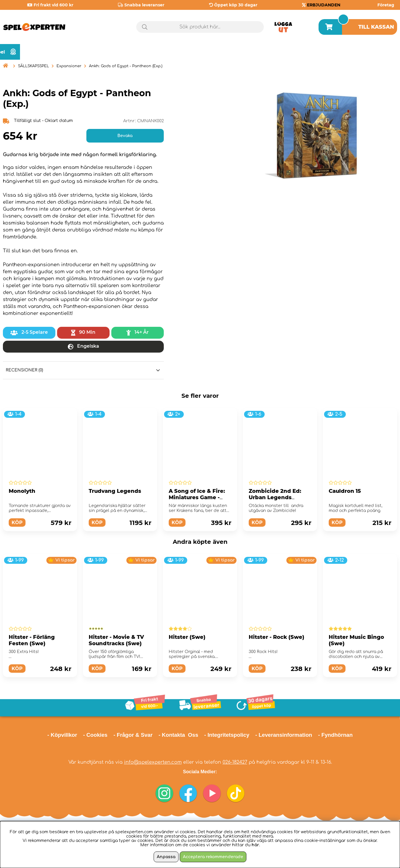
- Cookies (95, 735)
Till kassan (376, 27)
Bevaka (125, 136)
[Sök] (200, 27)
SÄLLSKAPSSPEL (33, 66)
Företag (386, 5)
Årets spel (372, 52)
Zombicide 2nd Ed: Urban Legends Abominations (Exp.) (277, 497)
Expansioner (69, 66)
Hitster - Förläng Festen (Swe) (32, 640)
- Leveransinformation (284, 735)
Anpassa (166, 857)
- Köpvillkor (62, 735)
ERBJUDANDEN (324, 5)
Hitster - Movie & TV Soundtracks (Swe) (116, 640)
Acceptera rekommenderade (213, 857)
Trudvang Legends (115, 491)
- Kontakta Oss (178, 735)
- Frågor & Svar (133, 735)
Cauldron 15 (345, 491)
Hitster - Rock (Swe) (277, 637)
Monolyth (22, 491)
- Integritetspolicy (227, 735)
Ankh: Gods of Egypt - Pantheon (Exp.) (126, 66)
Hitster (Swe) (187, 637)
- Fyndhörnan (335, 735)
